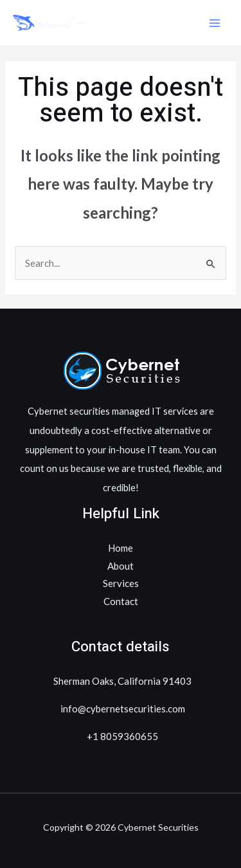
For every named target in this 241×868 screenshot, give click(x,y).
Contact (121, 601)
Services (121, 583)
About (121, 566)
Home (121, 548)
